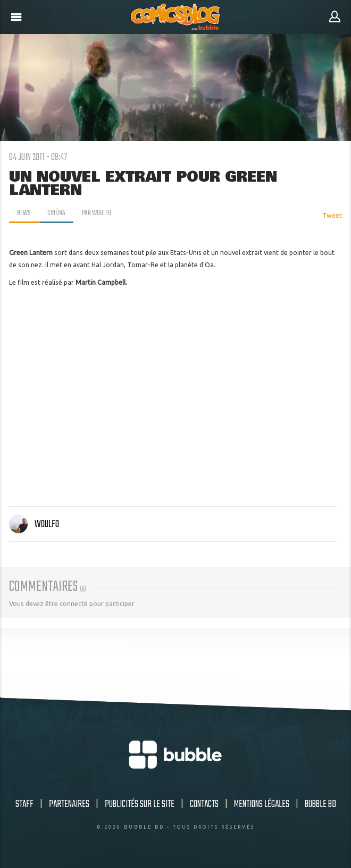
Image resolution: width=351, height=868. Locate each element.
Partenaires (69, 804)
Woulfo (34, 524)
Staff (24, 804)
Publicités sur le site (140, 804)
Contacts (204, 804)
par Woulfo (97, 213)
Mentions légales (262, 804)
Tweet (332, 215)
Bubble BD (320, 804)
